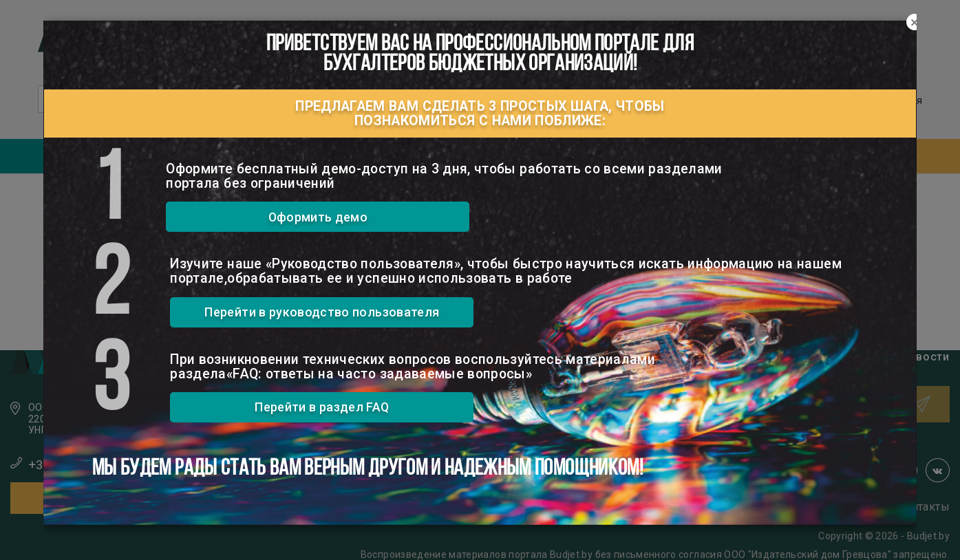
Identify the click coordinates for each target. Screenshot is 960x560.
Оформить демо (318, 217)
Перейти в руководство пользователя (322, 312)
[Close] (915, 23)
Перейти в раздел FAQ (322, 407)
